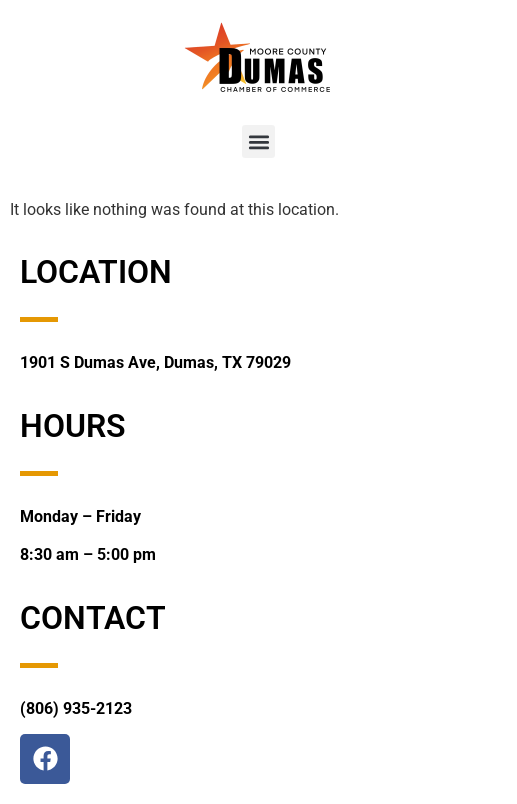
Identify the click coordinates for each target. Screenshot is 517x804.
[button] (258, 141)
